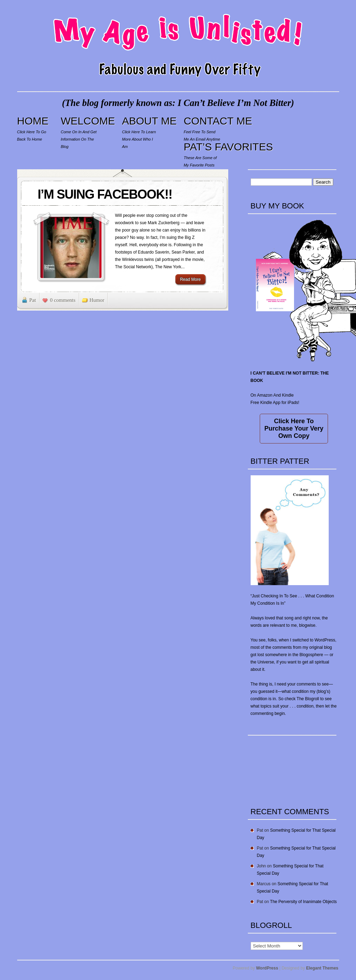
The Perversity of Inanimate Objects (303, 902)
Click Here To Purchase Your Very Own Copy (294, 428)
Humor (97, 300)
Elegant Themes (322, 968)
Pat (33, 300)
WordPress (267, 968)
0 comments (63, 300)
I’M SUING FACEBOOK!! (105, 194)
